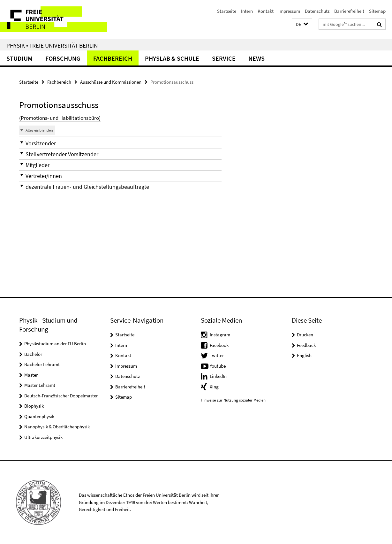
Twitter (217, 355)
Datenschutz (317, 11)
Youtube (218, 366)
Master (31, 375)
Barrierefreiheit (349, 11)
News (256, 58)
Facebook (219, 345)
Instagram (220, 335)
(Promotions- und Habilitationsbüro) (60, 118)
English (304, 355)
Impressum (289, 11)
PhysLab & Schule (172, 58)
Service (224, 58)
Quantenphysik (39, 416)
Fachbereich (113, 58)
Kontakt (266, 11)
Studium (19, 58)
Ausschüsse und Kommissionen (111, 82)
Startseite (227, 11)
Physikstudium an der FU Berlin (55, 344)
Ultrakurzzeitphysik (43, 437)
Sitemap (377, 11)
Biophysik (34, 406)
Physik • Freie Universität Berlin (52, 45)
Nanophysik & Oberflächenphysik (57, 427)
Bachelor (33, 354)
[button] (302, 24)
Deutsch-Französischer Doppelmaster (61, 396)
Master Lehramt (40, 385)
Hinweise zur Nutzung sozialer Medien (233, 400)
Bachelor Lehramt (42, 364)
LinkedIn (218, 376)
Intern (247, 11)
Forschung (63, 58)
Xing (214, 387)
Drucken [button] (305, 335)
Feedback (306, 345)
